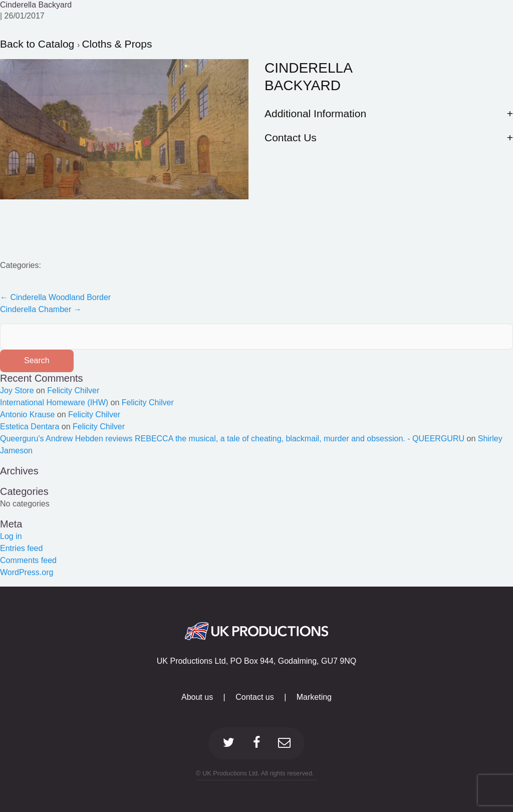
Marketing (314, 697)
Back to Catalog (39, 44)
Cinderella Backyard (36, 5)
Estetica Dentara (30, 427)
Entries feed (21, 548)
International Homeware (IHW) (54, 402)
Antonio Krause (27, 415)
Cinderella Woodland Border (55, 297)
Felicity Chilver (73, 390)
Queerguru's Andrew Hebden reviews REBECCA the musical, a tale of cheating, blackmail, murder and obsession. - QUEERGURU (232, 439)
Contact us (254, 697)
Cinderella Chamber (41, 309)
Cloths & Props (117, 44)
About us (197, 697)
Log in (11, 536)
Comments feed (28, 560)
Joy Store (17, 390)
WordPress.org (27, 572)
